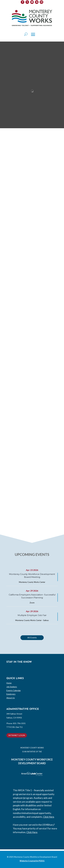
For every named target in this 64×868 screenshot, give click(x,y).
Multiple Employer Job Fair (32, 615)
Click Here (49, 817)
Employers (11, 694)
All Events (32, 638)
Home (9, 683)
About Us (11, 698)
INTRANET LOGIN (17, 735)
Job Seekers (12, 687)
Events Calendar (14, 690)
